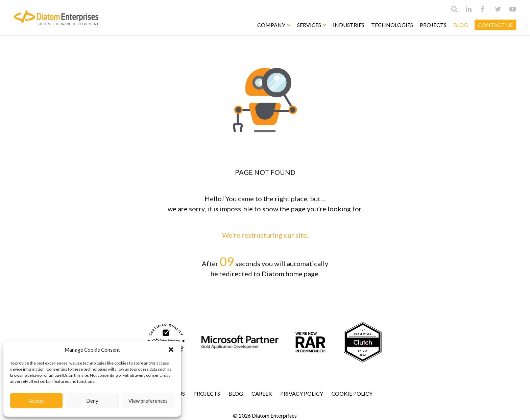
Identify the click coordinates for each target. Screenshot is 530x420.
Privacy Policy (302, 393)
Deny (92, 401)
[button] (171, 350)
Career (262, 393)
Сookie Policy (352, 393)
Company (274, 25)
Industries (349, 25)
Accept (37, 401)
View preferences (148, 401)
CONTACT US (495, 25)
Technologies (392, 25)
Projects (433, 25)
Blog (461, 25)
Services (312, 25)
